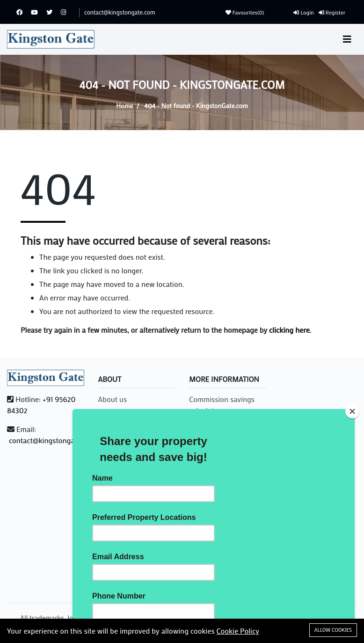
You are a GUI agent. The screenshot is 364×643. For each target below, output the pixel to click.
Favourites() (245, 12)
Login (303, 12)
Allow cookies (333, 630)
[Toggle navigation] (347, 39)
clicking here (289, 330)
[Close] (352, 411)
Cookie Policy (238, 631)
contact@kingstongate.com (120, 12)
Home (124, 106)
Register (332, 12)
